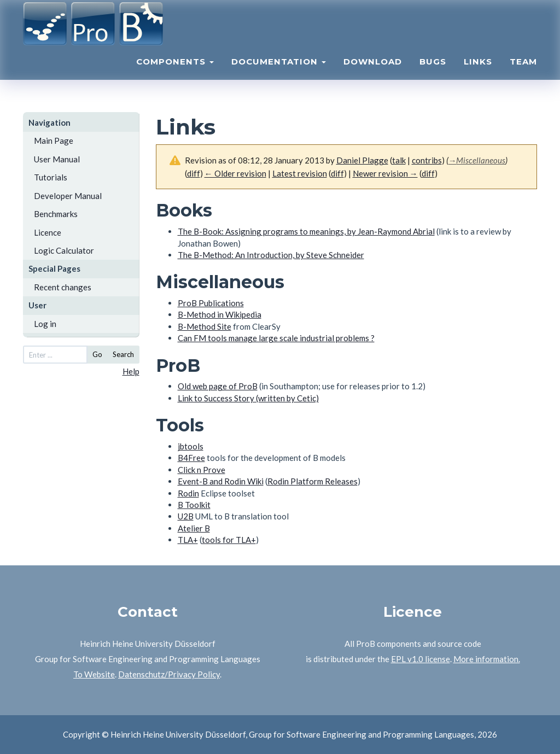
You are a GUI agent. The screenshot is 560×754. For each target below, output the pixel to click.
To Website (94, 674)
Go (97, 354)
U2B (186, 516)
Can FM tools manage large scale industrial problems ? (276, 338)
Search (123, 354)
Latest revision (300, 173)
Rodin (188, 493)
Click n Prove (202, 470)
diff (337, 173)
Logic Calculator (64, 250)
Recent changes (63, 287)
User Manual (57, 159)
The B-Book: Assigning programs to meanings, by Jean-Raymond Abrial (306, 231)
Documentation (279, 74)
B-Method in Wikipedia (220, 314)
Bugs (433, 74)
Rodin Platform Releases (313, 481)
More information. (487, 659)
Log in (45, 324)
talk (399, 160)
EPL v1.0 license (421, 659)
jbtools (191, 446)
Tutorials (51, 177)
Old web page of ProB (218, 386)
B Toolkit (194, 505)
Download (373, 74)
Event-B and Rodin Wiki (221, 481)
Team (523, 74)
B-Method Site (205, 326)
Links (478, 74)
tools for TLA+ (229, 540)
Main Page (54, 141)
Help (131, 371)
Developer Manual (68, 196)
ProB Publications (211, 303)
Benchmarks (56, 214)
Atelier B (194, 528)
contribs (427, 160)
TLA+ (188, 540)
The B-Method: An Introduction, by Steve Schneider (271, 255)
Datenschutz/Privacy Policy (169, 674)
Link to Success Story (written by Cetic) (248, 398)
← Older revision (235, 173)
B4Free (191, 458)
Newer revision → (385, 173)
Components (175, 74)
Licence (48, 232)
